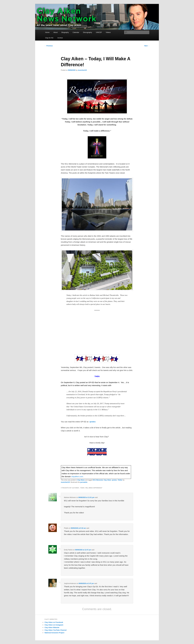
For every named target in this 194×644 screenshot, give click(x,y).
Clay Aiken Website (52, 627)
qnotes (114, 480)
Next (147, 46)
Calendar (76, 32)
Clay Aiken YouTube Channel (56, 630)
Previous (49, 46)
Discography (87, 32)
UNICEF (99, 32)
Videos (108, 32)
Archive (60, 38)
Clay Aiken (107, 480)
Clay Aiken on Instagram (54, 625)
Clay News (81, 480)
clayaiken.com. (77, 476)
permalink (84, 482)
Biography (65, 32)
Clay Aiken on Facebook (54, 622)
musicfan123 (82, 70)
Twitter (120, 480)
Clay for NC (49, 38)
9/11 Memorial (98, 480)
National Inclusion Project (54, 633)
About (55, 32)
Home (47, 32)
